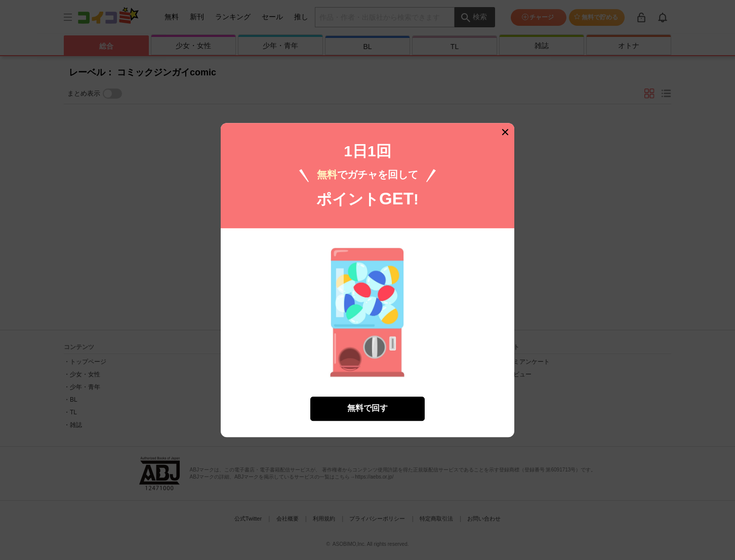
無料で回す (367, 408)
